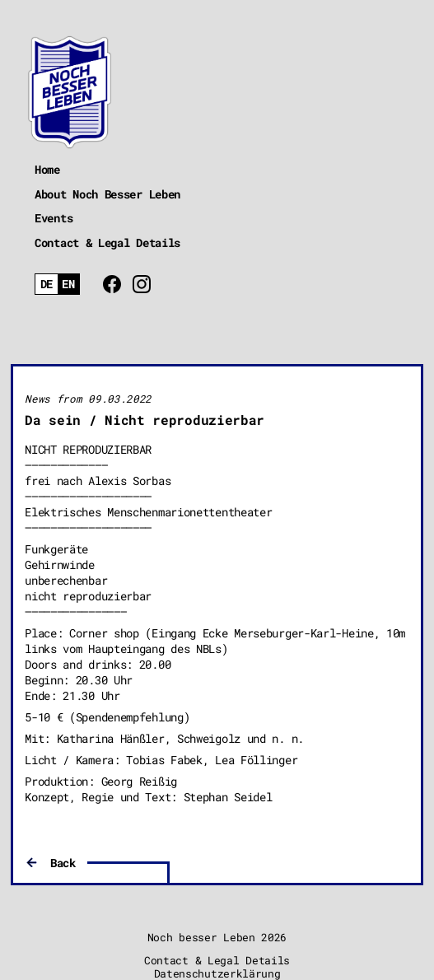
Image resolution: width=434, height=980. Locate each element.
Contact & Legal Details (107, 243)
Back (63, 863)
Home (47, 169)
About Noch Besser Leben (107, 194)
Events (54, 218)
